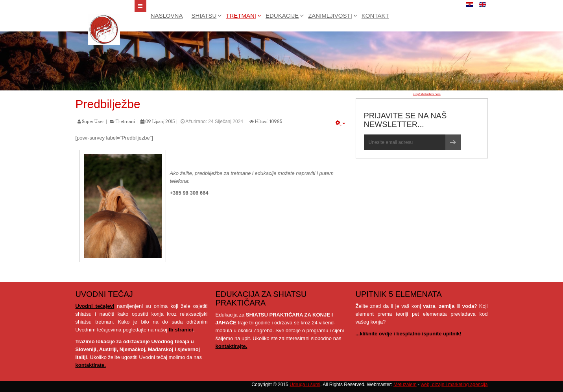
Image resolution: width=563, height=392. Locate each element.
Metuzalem (405, 385)
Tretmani (241, 16)
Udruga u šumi (305, 385)
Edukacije (282, 16)
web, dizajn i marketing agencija (454, 385)
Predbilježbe (108, 104)
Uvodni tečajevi (95, 306)
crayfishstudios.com (427, 94)
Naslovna (167, 16)
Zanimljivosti (330, 16)
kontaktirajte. (232, 346)
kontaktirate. (91, 365)
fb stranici (181, 330)
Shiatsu (204, 16)
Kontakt (375, 16)
